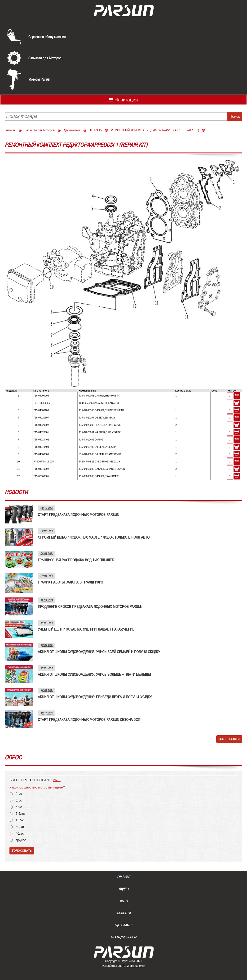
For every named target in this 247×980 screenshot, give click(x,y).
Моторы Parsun (39, 79)
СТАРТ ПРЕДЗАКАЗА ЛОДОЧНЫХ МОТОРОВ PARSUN (78, 514)
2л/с (19, 794)
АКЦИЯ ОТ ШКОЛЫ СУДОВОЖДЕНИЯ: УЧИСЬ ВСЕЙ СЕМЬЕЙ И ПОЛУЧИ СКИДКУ (99, 652)
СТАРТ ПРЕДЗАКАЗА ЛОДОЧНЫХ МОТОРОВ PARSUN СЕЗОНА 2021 (89, 719)
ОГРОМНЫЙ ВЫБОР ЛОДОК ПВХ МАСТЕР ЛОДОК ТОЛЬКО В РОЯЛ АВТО (94, 537)
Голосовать (22, 851)
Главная (10, 130)
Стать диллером (123, 937)
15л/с (20, 820)
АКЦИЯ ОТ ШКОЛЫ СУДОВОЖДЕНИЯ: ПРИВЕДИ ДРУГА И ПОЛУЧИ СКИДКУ (95, 697)
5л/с (19, 807)
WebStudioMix (136, 966)
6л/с (19, 800)
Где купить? (123, 925)
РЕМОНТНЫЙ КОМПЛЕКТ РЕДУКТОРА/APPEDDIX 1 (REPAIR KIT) (155, 130)
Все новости (229, 739)
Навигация (123, 100)
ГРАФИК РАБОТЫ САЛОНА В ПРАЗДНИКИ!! (71, 582)
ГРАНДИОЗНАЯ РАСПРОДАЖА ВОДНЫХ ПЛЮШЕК (76, 560)
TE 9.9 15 (96, 130)
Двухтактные (72, 130)
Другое (21, 840)
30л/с (20, 827)
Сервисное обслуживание (47, 37)
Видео (124, 889)
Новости (124, 913)
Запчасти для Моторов (45, 58)
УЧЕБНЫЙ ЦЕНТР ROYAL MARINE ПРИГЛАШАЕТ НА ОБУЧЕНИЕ (86, 629)
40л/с (20, 834)
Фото (123, 901)
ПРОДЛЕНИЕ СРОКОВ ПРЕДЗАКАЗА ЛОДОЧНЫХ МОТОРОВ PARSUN (90, 606)
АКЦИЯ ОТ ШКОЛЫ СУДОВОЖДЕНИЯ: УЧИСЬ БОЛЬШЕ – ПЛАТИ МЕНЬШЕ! (94, 674)
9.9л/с (20, 814)
